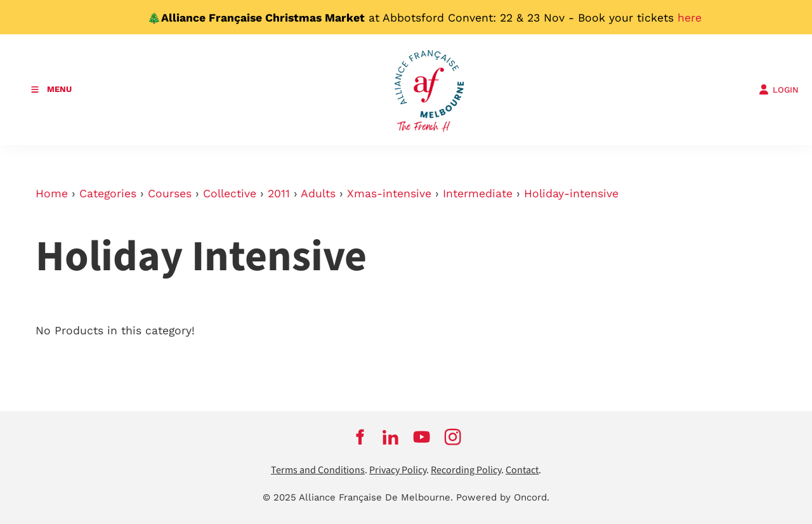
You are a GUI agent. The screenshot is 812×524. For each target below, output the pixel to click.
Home (52, 193)
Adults (318, 193)
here (690, 18)
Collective (230, 193)
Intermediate (478, 193)
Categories (108, 193)
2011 (279, 193)
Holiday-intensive (571, 193)
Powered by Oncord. (503, 497)
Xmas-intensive (389, 193)
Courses (170, 193)
